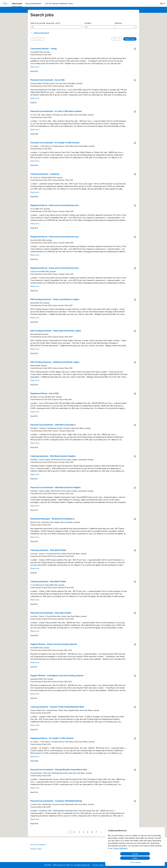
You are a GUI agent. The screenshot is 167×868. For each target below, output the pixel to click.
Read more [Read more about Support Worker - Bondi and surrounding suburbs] (35, 662)
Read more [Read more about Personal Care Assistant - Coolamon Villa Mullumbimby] (35, 819)
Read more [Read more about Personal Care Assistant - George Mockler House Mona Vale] (35, 788)
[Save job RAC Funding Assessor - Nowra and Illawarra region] (135, 300)
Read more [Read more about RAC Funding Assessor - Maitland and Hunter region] (35, 380)
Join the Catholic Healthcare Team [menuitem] (59, 4)
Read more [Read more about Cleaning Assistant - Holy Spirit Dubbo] (35, 568)
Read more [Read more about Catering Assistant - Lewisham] (35, 192)
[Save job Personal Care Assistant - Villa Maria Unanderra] (135, 425)
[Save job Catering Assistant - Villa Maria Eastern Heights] (135, 456)
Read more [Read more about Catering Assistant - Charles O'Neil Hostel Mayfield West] (35, 725)
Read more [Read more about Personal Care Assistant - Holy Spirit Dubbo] (35, 631)
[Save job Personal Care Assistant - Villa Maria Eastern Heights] (135, 488)
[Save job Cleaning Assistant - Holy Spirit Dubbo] (135, 550)
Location (88, 23)
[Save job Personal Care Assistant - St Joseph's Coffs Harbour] (135, 143)
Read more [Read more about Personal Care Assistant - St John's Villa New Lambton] (35, 130)
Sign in (163, 3)
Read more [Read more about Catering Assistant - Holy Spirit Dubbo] (35, 600)
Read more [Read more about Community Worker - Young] (35, 67)
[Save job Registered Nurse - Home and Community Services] (135, 206)
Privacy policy (98, 865)
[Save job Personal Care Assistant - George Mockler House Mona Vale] (135, 770)
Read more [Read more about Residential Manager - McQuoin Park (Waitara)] (35, 537)
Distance (118, 23)
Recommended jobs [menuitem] (33, 4)
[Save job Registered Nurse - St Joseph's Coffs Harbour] (135, 738)
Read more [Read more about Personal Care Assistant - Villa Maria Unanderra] (35, 443)
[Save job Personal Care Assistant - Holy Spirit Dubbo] (135, 613)
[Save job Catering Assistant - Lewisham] (135, 174)
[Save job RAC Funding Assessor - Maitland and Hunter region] (135, 362)
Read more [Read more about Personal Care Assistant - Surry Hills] (35, 98)
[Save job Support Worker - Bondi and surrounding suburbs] (135, 644)
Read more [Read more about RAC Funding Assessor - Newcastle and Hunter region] (35, 349)
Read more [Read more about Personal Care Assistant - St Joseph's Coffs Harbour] (35, 161)
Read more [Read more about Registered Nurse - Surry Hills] (35, 412)
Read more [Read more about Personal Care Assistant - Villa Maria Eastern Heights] (35, 506)
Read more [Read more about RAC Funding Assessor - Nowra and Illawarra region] (35, 318)
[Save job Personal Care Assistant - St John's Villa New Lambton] (135, 112)
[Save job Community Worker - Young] (135, 49)
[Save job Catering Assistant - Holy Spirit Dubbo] (135, 582)
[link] (71, 832)
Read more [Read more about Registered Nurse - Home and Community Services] (35, 224)
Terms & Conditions (38, 845)
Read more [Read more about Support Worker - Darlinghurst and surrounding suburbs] (35, 694)
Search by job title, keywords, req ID (45, 23)
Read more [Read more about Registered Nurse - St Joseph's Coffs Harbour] (35, 756)
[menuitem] (5, 4)
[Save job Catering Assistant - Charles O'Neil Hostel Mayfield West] (135, 707)
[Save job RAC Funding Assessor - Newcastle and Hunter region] (135, 331)
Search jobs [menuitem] (17, 4)
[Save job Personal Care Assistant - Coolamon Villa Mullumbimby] (135, 801)
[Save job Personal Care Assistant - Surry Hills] (135, 80)
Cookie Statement (120, 848)
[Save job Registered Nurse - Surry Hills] (135, 394)
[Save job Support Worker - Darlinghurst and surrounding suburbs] (135, 676)
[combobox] (101, 27)
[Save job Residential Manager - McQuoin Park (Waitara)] (135, 519)
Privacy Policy (36, 849)
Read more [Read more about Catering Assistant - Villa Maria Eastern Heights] (35, 474)
